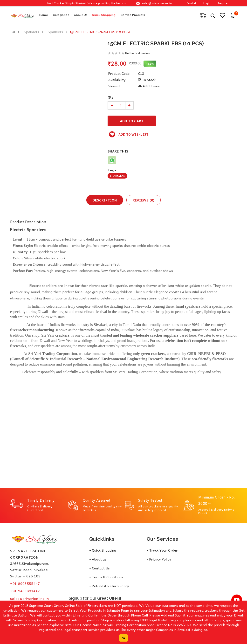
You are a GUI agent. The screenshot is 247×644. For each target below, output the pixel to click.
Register (223, 3)
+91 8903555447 (25, 583)
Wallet (192, 3)
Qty (111, 97)
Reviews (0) (144, 200)
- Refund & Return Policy (109, 586)
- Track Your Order (162, 550)
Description (105, 200)
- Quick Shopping (103, 550)
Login (207, 3)
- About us (98, 559)
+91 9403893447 (25, 591)
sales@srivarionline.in (157, 3)
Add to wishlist (129, 134)
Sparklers (31, 32)
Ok (123, 638)
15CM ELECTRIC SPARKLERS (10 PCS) (100, 32)
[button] (233, 15)
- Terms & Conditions (106, 577)
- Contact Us (99, 568)
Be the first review (138, 53)
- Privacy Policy (159, 559)
